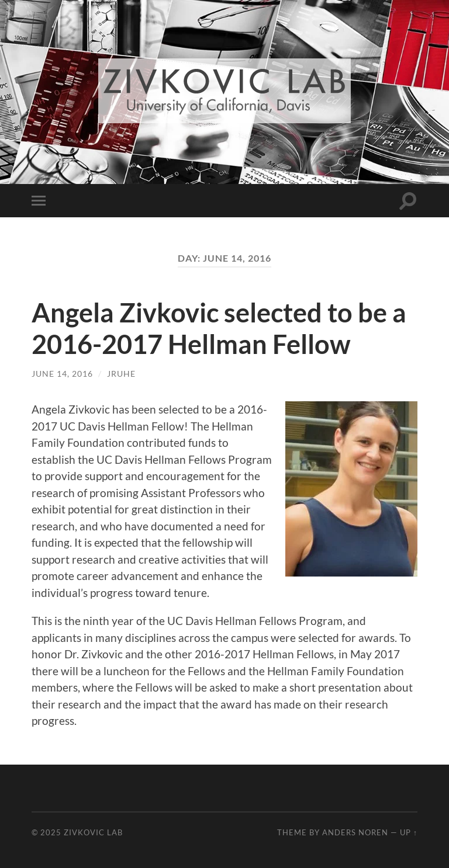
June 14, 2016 (62, 374)
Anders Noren (355, 832)
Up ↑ (409, 832)
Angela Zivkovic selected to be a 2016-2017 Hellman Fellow (219, 328)
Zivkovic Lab (93, 832)
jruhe (121, 374)
